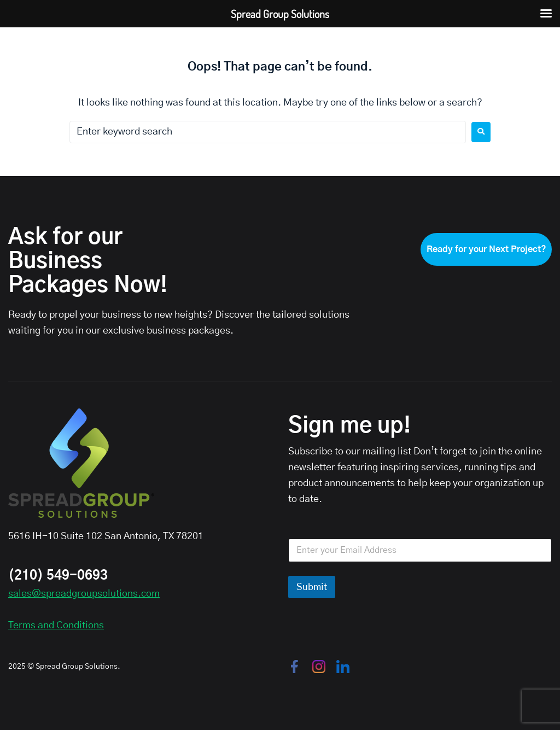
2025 (17, 667)
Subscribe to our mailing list (350, 452)
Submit (312, 587)
